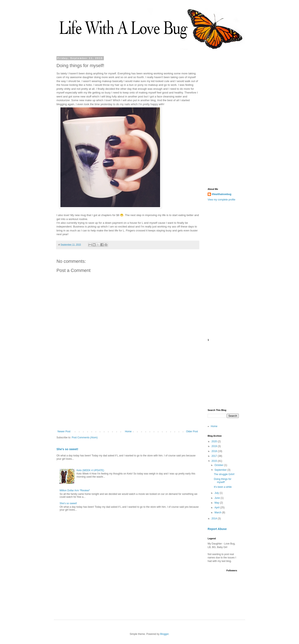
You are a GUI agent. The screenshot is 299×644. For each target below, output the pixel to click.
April (217, 508)
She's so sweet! (67, 449)
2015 (215, 461)
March (218, 512)
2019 (215, 446)
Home (128, 431)
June (218, 498)
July (217, 493)
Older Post (192, 431)
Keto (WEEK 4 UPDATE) (90, 470)
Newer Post (64, 431)
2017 (215, 456)
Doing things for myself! (223, 481)
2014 (215, 519)
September (221, 470)
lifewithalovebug (222, 194)
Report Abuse (217, 529)
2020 (215, 441)
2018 (215, 451)
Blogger (164, 634)
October (219, 465)
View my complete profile (221, 200)
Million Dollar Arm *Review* (75, 490)
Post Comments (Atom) (85, 438)
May (217, 503)
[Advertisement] (128, 396)
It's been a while (223, 487)
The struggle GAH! (224, 474)
